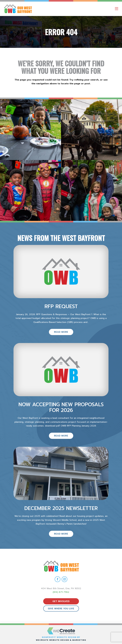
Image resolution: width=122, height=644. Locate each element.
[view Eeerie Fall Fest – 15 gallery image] (91, 190)
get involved (61, 601)
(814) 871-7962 (61, 592)
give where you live (61, 609)
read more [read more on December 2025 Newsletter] (61, 534)
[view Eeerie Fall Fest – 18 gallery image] (30, 130)
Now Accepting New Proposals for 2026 (61, 407)
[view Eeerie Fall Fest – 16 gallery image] (30, 190)
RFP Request (61, 306)
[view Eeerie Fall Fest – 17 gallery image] (91, 130)
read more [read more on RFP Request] (61, 332)
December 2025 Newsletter (61, 508)
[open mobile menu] (117, 9)
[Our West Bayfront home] (32, 9)
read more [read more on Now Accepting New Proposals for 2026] (61, 436)
